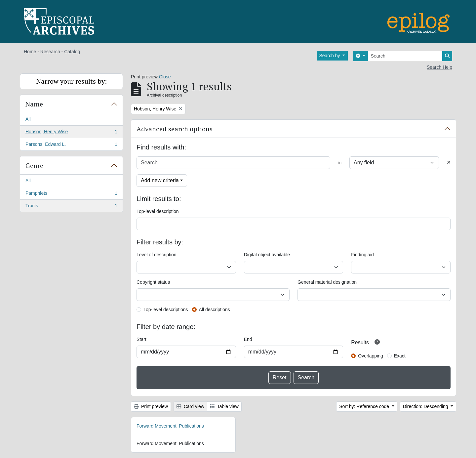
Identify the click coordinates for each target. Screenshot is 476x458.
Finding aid (362, 255)
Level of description (157, 255)
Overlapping (371, 356)
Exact (400, 356)
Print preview (151, 406)
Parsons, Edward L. (71, 146)
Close (165, 77)
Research (50, 52)
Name (34, 104)
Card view (190, 406)
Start (141, 339)
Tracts (71, 207)
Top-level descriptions (166, 310)
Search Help (439, 67)
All (28, 119)
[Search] (405, 56)
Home (30, 52)
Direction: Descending (426, 406)
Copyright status (153, 282)
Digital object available (267, 255)
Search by (330, 56)
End (248, 339)
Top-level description (158, 211)
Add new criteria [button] (160, 180)
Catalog (72, 52)
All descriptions (215, 310)
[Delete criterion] (449, 163)
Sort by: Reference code (365, 406)
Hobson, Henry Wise (71, 133)
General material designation (327, 282)
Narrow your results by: (72, 81)
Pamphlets (71, 194)
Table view (224, 406)
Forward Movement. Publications (170, 426)
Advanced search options (175, 129)
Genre (34, 166)
